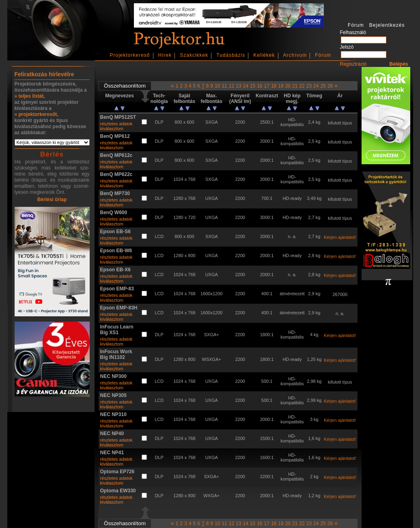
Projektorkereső (130, 55)
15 (253, 86)
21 (295, 86)
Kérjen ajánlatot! (340, 237)
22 (302, 86)
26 (330, 86)
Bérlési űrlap (52, 200)
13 (238, 86)
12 (232, 86)
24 (316, 86)
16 (260, 86)
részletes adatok (116, 124)
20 (288, 86)
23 (309, 86)
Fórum (323, 55)
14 (245, 86)
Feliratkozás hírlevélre (44, 74)
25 (323, 86)
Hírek (165, 55)
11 (224, 86)
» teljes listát (29, 96)
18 (274, 86)
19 (281, 86)
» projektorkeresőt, (37, 114)
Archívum (295, 55)
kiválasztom (112, 129)
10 (217, 86)
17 (267, 86)
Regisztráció (353, 64)
